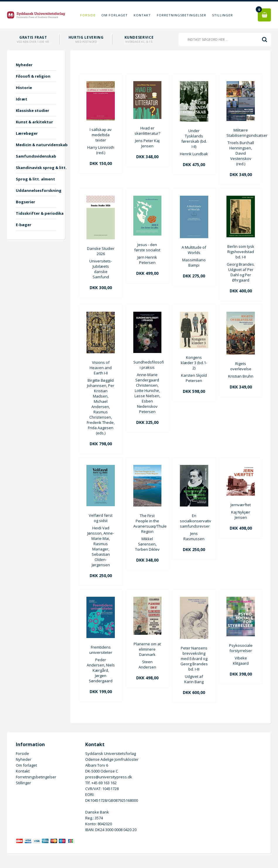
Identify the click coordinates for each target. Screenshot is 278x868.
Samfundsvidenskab (36, 156)
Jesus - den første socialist (147, 247)
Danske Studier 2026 (101, 251)
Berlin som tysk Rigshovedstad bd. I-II (241, 252)
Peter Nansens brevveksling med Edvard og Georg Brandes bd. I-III (194, 659)
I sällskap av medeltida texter (101, 135)
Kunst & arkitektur (34, 122)
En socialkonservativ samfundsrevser (194, 521)
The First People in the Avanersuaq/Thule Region (147, 523)
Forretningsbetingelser (181, 15)
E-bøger (24, 225)
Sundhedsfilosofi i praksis (147, 365)
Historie (24, 88)
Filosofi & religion (33, 76)
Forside (88, 15)
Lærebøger (27, 133)
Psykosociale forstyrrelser (241, 648)
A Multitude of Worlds (194, 250)
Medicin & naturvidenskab (36, 145)
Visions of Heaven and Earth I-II (101, 368)
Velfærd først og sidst (101, 518)
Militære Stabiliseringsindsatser (241, 133)
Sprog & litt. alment (35, 179)
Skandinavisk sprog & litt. (36, 168)
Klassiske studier (33, 110)
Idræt (22, 99)
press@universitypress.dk (109, 777)
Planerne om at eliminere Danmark (147, 649)
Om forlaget (115, 15)
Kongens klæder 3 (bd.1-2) (194, 363)
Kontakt (142, 15)
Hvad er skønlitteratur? (147, 131)
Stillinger (222, 15)
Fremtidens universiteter (101, 650)
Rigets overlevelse (241, 366)
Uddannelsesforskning (36, 190)
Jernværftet (241, 505)
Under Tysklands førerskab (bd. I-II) (194, 139)
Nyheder (24, 65)
